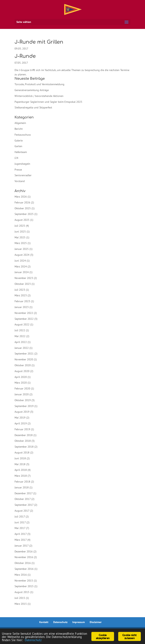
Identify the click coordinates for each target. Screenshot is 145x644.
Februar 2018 (22, 482)
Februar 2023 (22, 301)
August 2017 (22, 511)
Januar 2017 (22, 546)
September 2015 (24, 586)
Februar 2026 (22, 202)
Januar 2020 (22, 394)
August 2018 (22, 452)
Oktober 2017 (23, 499)
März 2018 (21, 476)
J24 (16, 158)
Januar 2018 (22, 487)
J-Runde (25, 56)
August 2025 (22, 220)
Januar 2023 (22, 307)
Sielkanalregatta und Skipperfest (33, 107)
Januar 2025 (22, 249)
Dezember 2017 (24, 493)
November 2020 (24, 359)
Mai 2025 (20, 237)
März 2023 (21, 295)
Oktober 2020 (23, 365)
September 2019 (24, 406)
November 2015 (24, 581)
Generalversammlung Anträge (32, 90)
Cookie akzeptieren (103, 636)
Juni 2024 (20, 261)
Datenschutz (60, 622)
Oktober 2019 (23, 400)
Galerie (19, 141)
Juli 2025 (20, 226)
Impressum (79, 622)
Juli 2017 (20, 517)
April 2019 (21, 423)
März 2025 (21, 243)
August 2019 (22, 412)
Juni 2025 (20, 232)
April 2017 (21, 534)
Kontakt (44, 622)
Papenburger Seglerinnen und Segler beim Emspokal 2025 (48, 102)
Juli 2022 (20, 330)
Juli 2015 (20, 598)
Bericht (19, 129)
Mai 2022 (20, 336)
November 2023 (24, 278)
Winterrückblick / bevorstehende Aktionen (39, 96)
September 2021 (24, 354)
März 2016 (21, 575)
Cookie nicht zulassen (129, 636)
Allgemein (20, 123)
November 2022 (24, 313)
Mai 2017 (20, 528)
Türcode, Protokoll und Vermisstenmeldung (39, 84)
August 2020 (22, 371)
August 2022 (22, 324)
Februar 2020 (22, 388)
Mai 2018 (20, 464)
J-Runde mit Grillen (39, 42)
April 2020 (21, 377)
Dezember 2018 (24, 435)
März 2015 (21, 604)
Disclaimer (96, 622)
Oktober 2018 (23, 441)
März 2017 (21, 540)
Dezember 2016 (24, 551)
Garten (18, 146)
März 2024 (21, 266)
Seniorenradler (23, 175)
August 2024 (22, 255)
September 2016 (24, 569)
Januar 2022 (22, 348)
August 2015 (22, 592)
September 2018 (24, 447)
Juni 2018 (20, 458)
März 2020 (21, 383)
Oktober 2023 (23, 284)
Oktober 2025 (23, 208)
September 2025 (24, 214)
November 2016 (24, 557)
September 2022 (24, 319)
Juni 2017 (20, 522)
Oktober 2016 (23, 563)
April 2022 (21, 342)
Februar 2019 (22, 429)
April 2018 (21, 470)
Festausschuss (23, 135)
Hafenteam (21, 152)
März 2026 (21, 197)
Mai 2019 (20, 418)
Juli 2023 (20, 290)
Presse (18, 170)
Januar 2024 (22, 272)
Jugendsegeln (22, 164)
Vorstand (20, 181)
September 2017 (24, 505)
